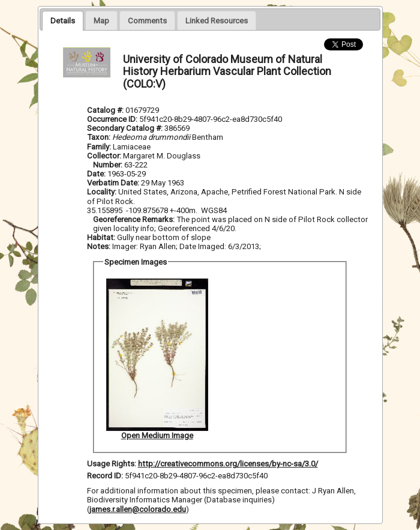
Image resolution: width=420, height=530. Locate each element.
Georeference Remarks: (135, 219)
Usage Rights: (112, 464)
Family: (99, 147)
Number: (109, 165)
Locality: (102, 192)
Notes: (99, 246)
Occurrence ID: (113, 119)
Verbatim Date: (113, 183)
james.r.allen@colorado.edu (138, 509)
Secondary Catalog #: (126, 128)
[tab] (63, 20)
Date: (96, 174)
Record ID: (106, 476)
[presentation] (63, 20)
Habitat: (102, 237)
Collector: (105, 156)
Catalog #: (106, 110)
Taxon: (99, 137)
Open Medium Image (157, 435)
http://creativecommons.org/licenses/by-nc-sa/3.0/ (228, 464)
